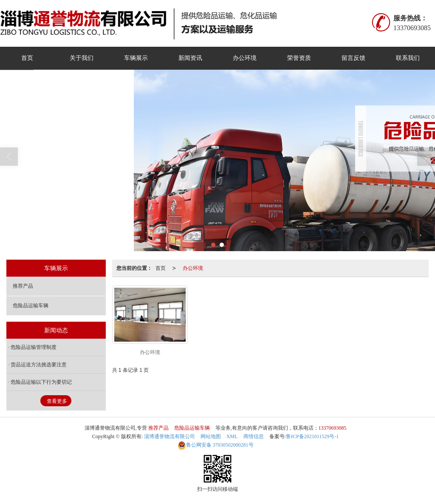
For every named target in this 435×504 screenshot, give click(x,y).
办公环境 (245, 58)
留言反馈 (353, 58)
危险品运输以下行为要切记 (41, 382)
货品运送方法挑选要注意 (39, 365)
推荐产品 (23, 286)
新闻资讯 (190, 58)
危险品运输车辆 (31, 306)
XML (232, 436)
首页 (27, 58)
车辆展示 (136, 58)
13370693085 (333, 428)
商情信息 (254, 436)
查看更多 (57, 401)
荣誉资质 (299, 58)
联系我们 (408, 58)
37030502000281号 (216, 445)
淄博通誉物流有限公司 (169, 436)
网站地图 (211, 436)
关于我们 (82, 58)
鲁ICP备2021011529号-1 (312, 436)
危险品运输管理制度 (34, 347)
